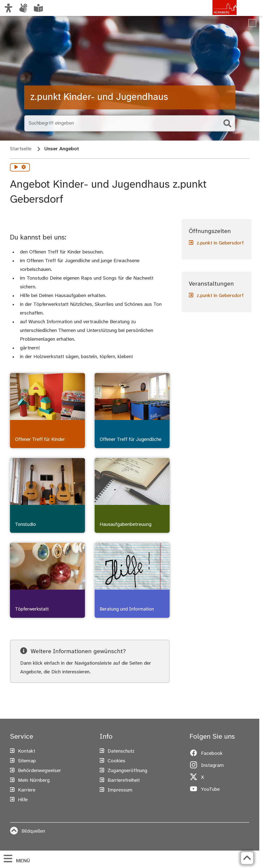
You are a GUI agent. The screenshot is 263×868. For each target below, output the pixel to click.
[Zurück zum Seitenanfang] (247, 858)
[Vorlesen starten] (16, 167)
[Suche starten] (227, 123)
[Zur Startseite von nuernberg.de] (215, 13)
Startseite (21, 149)
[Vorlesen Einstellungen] (24, 167)
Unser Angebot (62, 149)
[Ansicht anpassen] (8, 8)
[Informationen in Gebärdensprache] (23, 8)
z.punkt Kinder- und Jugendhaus (99, 97)
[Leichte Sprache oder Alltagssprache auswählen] (38, 8)
